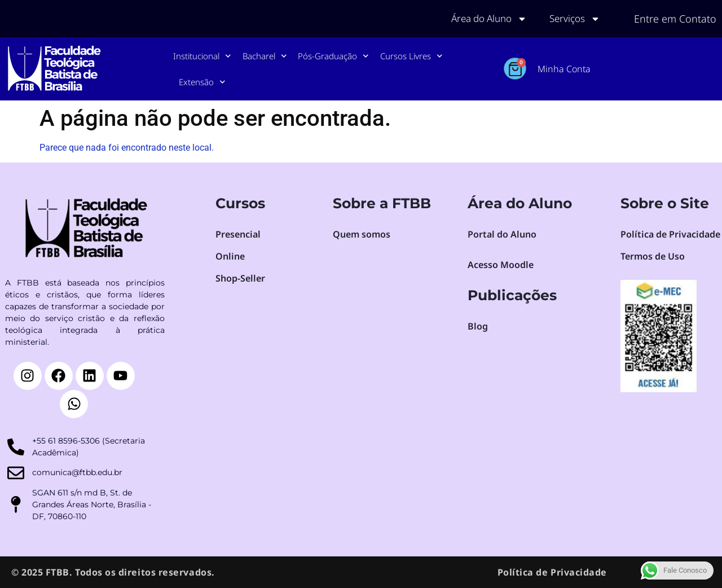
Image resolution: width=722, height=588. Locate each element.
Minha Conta (564, 69)
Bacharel (265, 56)
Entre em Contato (675, 19)
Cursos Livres (411, 56)
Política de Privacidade (552, 572)
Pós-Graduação (333, 56)
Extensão (202, 82)
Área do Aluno (483, 19)
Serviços (573, 19)
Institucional (202, 56)
